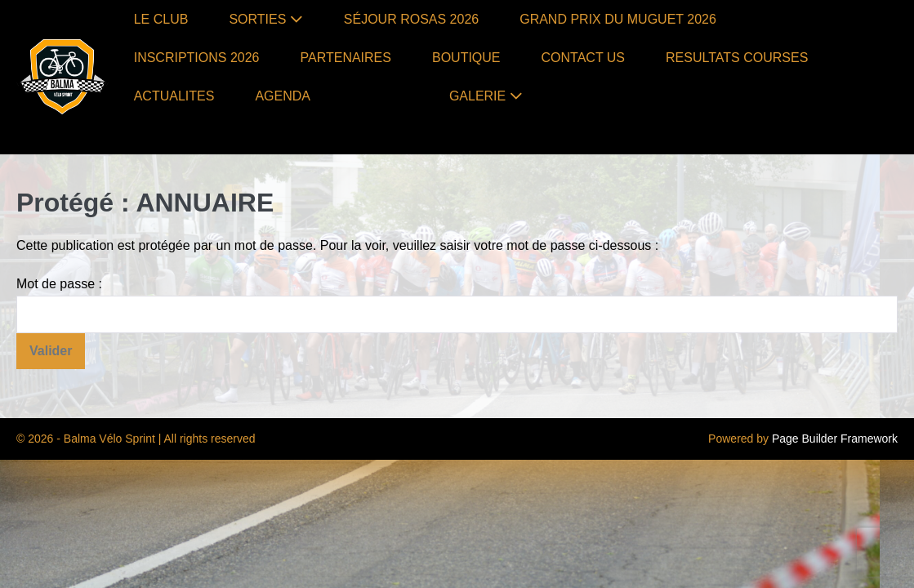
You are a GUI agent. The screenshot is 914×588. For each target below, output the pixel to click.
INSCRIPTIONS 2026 (197, 58)
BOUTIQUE (466, 58)
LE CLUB (161, 19)
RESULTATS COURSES (737, 58)
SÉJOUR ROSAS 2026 (411, 19)
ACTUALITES (174, 96)
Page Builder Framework (835, 439)
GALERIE (486, 96)
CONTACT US (584, 58)
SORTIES (265, 19)
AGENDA (283, 96)
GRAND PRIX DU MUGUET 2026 (618, 19)
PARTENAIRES (346, 58)
